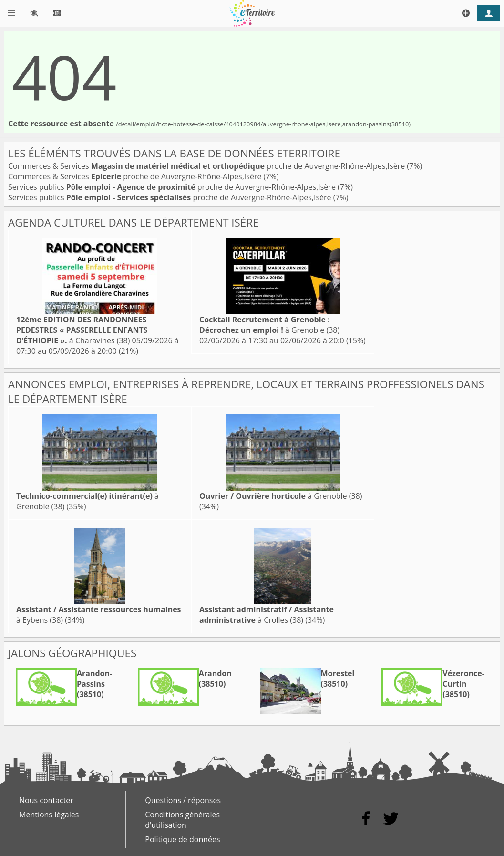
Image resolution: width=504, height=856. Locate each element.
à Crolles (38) (267, 615)
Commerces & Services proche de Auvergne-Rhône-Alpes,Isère (207, 166)
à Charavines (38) (82, 330)
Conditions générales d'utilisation (182, 820)
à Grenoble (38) (269, 325)
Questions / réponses (183, 800)
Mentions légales (49, 815)
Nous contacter (46, 800)
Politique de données (182, 839)
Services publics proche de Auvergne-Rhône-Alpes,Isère (173, 187)
